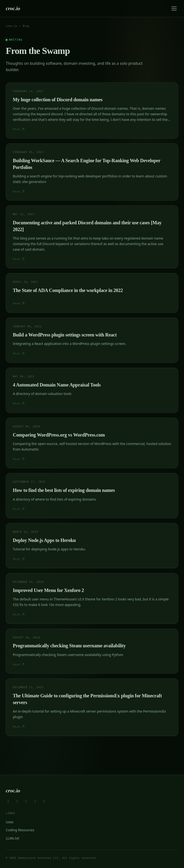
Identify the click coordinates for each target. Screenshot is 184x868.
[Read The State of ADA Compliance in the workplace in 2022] (92, 293)
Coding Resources (20, 830)
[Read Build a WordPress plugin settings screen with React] (92, 340)
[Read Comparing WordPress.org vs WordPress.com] (92, 443)
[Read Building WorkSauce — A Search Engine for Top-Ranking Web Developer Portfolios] (92, 172)
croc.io (13, 8)
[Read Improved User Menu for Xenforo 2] (92, 598)
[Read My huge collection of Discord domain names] (92, 110)
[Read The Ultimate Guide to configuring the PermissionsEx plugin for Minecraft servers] (92, 707)
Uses (10, 822)
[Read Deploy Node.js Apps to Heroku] (92, 546)
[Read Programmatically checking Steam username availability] (92, 651)
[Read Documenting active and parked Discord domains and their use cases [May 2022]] (92, 237)
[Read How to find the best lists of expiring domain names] (92, 496)
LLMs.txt (12, 838)
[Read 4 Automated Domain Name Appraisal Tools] (92, 390)
